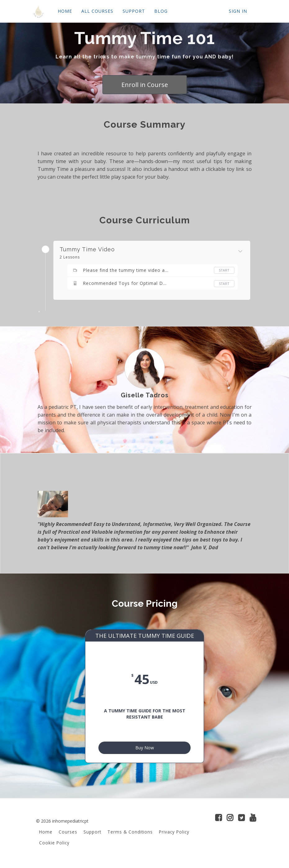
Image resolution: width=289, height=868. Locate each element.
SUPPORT (134, 11)
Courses (68, 834)
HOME (65, 11)
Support (92, 834)
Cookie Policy (54, 845)
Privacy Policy (174, 834)
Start (224, 270)
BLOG (161, 11)
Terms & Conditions (130, 834)
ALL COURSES (97, 11)
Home (46, 834)
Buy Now (145, 749)
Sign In (238, 11)
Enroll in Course (145, 85)
